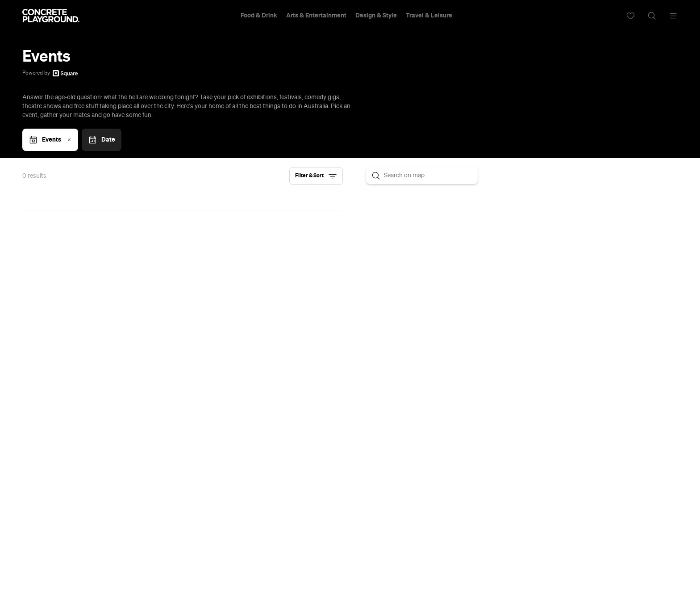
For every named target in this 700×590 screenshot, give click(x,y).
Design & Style (376, 16)
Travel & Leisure (429, 16)
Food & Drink (259, 16)
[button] (316, 176)
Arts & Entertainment (316, 16)
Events (51, 140)
